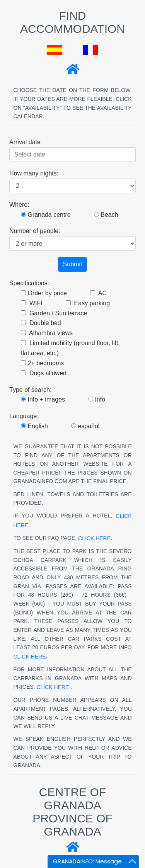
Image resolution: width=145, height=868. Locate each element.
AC (98, 293)
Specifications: (29, 283)
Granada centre (46, 215)
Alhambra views (47, 333)
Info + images (43, 399)
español (85, 426)
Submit (73, 264)
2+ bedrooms (42, 363)
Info (97, 399)
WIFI (32, 303)
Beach (106, 215)
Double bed (41, 323)
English (34, 426)
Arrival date (25, 142)
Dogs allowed (44, 373)
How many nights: (34, 173)
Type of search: (30, 390)
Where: (19, 205)
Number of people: (35, 231)
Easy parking (88, 303)
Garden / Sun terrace (54, 313)
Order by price (44, 293)
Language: (24, 416)
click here (94, 538)
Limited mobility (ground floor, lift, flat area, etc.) (70, 348)
